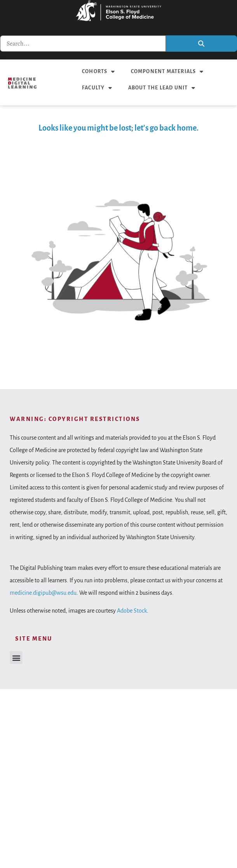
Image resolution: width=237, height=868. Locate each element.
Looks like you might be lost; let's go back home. (118, 128)
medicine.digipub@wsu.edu (43, 593)
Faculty (97, 88)
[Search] (201, 44)
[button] (16, 658)
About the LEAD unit (162, 88)
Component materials (167, 72)
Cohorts (99, 72)
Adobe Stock (132, 611)
